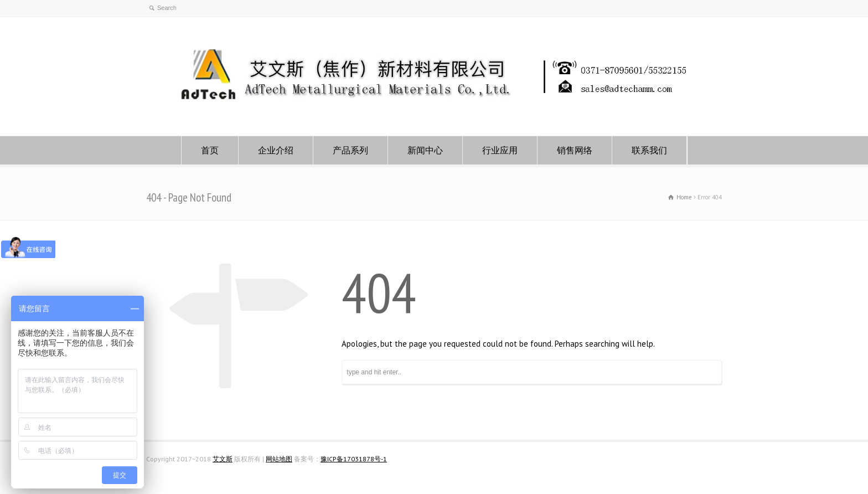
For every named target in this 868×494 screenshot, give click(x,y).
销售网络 (575, 150)
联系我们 (649, 150)
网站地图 (279, 459)
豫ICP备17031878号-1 (354, 459)
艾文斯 (223, 459)
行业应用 (500, 150)
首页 (210, 150)
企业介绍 (276, 150)
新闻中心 (425, 150)
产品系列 (350, 150)
